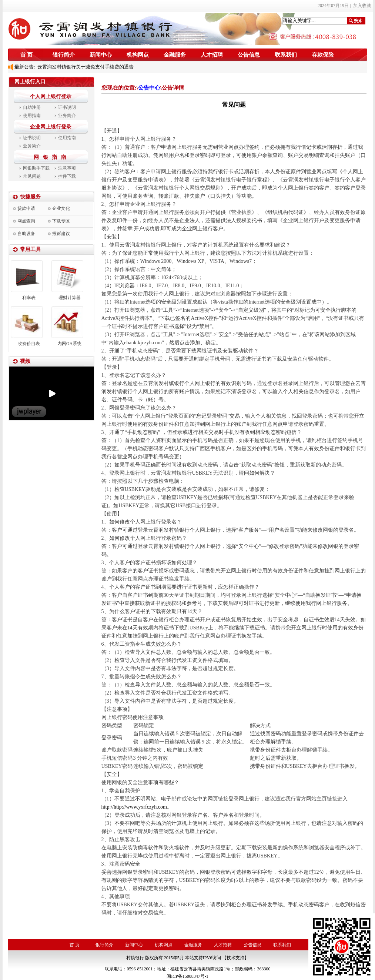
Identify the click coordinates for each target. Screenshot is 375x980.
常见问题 (32, 176)
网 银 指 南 (51, 157)
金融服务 (175, 55)
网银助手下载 (36, 168)
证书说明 (67, 107)
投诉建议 (61, 234)
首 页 (27, 55)
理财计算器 (70, 298)
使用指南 (32, 116)
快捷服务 (30, 197)
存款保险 (323, 55)
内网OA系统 (69, 344)
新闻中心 (101, 55)
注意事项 (67, 168)
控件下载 (67, 176)
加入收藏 (362, 6)
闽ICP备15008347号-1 (187, 976)
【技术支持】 (235, 958)
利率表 (29, 298)
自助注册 (32, 107)
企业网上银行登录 (51, 127)
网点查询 (26, 221)
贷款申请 (26, 208)
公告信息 (249, 55)
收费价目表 (29, 344)
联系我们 (286, 55)
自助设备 (26, 234)
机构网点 (138, 55)
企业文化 (61, 208)
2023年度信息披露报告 (60, 64)
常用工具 (30, 249)
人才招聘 (212, 55)
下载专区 (61, 221)
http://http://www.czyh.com (134, 807)
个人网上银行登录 (51, 96)
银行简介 (64, 55)
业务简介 (67, 116)
